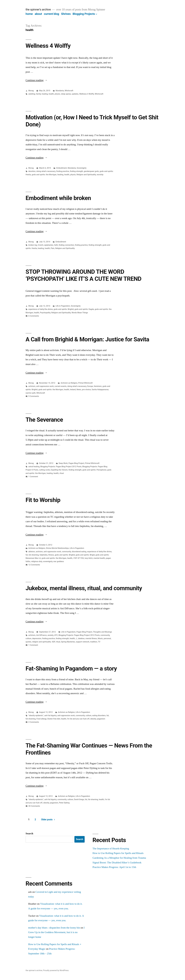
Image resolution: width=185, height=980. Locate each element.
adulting (32, 94)
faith (56, 245)
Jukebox (81, 638)
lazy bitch (89, 558)
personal (107, 638)
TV (99, 642)
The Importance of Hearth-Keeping (111, 849)
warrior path (31, 393)
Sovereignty (82, 168)
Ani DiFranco (41, 635)
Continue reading (37, 80)
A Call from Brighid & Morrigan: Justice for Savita (87, 339)
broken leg (33, 245)
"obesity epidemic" (36, 715)
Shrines (66, 14)
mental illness (91, 638)
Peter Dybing (64, 803)
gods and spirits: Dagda (84, 309)
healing (45, 94)
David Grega (79, 799)
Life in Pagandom (63, 306)
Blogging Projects (84, 14)
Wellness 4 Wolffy (48, 46)
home (29, 14)
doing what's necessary (46, 171)
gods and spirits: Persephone (94, 470)
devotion (32, 171)
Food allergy (41, 719)
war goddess (59, 561)
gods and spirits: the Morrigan (44, 175)
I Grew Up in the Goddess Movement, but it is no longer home (56, 932)
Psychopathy (45, 313)
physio (57, 94)
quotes (28, 642)
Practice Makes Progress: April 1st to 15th (114, 867)
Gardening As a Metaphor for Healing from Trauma (119, 858)
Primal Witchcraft (85, 383)
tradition (94, 642)
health (51, 94)
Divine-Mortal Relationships (57, 548)
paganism (101, 719)
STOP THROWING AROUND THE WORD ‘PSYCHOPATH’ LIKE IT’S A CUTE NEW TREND (84, 275)
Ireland (73, 390)
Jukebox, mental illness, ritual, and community (84, 588)
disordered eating (79, 552)
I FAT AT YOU (79, 558)
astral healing (34, 467)
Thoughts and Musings (102, 632)
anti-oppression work (45, 386)
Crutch (41, 245)
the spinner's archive (38, 9)
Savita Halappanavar (100, 390)
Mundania (60, 91)
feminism (98, 386)
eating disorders (99, 715)
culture (28, 638)
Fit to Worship (43, 500)
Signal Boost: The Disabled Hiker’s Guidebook (117, 863)
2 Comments (34, 722)
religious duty (37, 561)
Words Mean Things (80, 313)
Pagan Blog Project (76, 463)
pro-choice (86, 390)
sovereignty (48, 561)
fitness (51, 555)
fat (27, 555)
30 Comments (34, 806)
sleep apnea (66, 94)
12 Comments (34, 565)
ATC (56, 635)
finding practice (63, 171)
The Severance (44, 420)
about (38, 14)
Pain (53, 248)
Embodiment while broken (58, 198)
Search (29, 833)
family (38, 94)
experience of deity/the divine (41, 309)
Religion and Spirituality (86, 175)
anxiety (50, 635)
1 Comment (33, 477)
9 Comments (34, 396)
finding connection (66, 245)
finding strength (77, 171)
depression (37, 638)
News (79, 390)
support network (83, 642)
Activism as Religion (69, 383)
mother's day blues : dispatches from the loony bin (54, 928)
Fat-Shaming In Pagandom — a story (71, 669)
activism (32, 386)
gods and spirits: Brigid (85, 555)
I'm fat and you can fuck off (78, 719)
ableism (32, 552)
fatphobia (43, 555)
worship (100, 175)
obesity (93, 719)
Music (100, 638)
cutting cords (44, 470)
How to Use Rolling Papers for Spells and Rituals (118, 853)
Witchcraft (69, 91)
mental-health (99, 558)
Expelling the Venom (59, 470)
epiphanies (49, 245)
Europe (90, 386)
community (66, 552)
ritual (62, 473)
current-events (61, 386)
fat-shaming (34, 555)
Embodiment (62, 168)
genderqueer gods (91, 171)
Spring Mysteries (68, 642)
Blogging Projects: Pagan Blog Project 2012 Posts (61, 467)
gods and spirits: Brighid (64, 309)
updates (75, 94)
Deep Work (63, 463)
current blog (52, 14)
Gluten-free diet (54, 719)
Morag (31, 91)
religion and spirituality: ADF (44, 642)
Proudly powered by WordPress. (56, 970)
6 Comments (34, 316)
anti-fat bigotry (50, 715)
